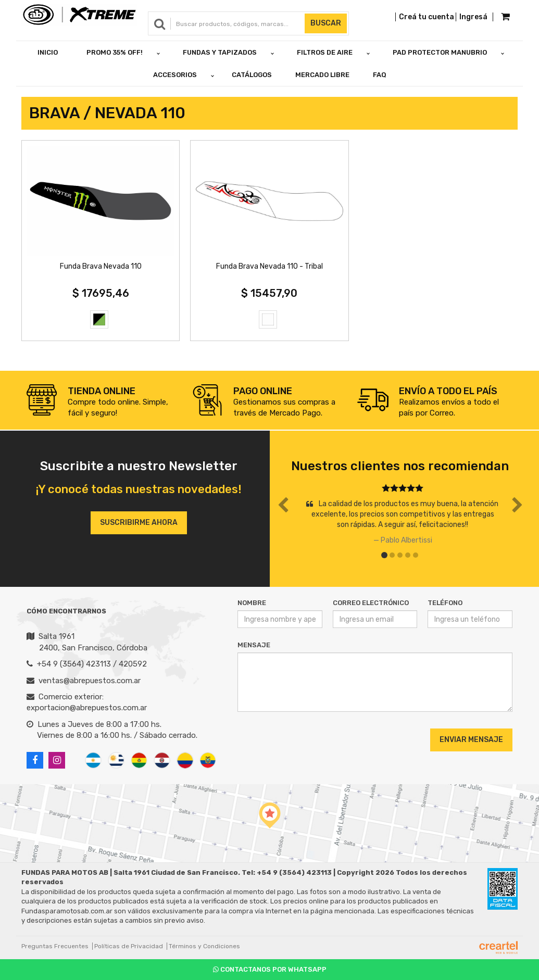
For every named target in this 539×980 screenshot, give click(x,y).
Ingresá (473, 17)
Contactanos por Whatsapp (270, 969)
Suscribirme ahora (139, 523)
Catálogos (252, 75)
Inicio (48, 52)
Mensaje (254, 645)
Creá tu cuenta (427, 17)
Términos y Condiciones (204, 946)
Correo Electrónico (371, 603)
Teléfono (445, 603)
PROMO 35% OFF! (115, 52)
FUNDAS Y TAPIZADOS (220, 52)
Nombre (252, 603)
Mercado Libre (322, 75)
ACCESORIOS (175, 75)
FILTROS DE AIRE (325, 52)
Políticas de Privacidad (129, 946)
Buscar (326, 23)
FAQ (380, 75)
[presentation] (301, 739)
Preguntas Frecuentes (55, 946)
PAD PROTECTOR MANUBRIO (440, 52)
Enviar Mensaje (471, 740)
